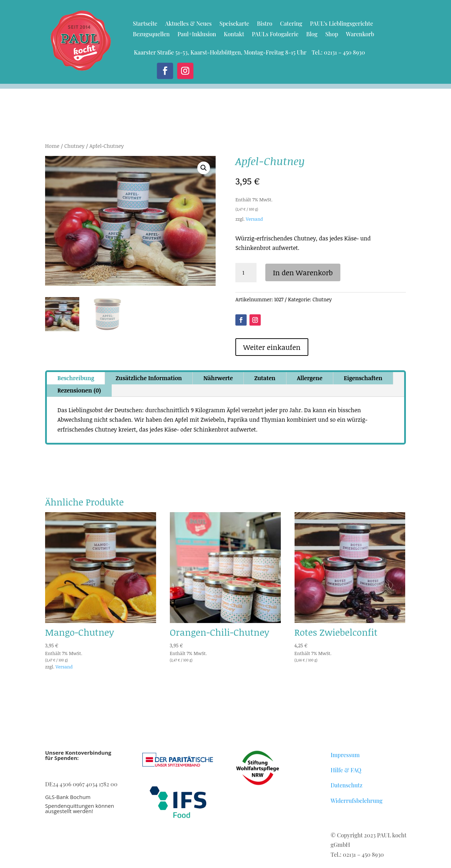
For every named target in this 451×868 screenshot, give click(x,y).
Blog (312, 35)
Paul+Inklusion (197, 35)
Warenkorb (360, 35)
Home (52, 146)
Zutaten (265, 378)
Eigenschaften (363, 378)
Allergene (310, 378)
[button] (204, 168)
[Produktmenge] (246, 273)
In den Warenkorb (303, 272)
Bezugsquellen (151, 35)
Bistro (265, 24)
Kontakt (234, 35)
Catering (291, 24)
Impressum (345, 755)
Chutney (74, 146)
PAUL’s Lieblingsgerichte (342, 24)
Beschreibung (76, 378)
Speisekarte (234, 24)
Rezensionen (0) (79, 390)
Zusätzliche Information (149, 378)
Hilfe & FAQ (346, 770)
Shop (332, 35)
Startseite (145, 24)
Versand (254, 219)
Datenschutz (346, 785)
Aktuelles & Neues (188, 24)
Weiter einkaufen (272, 347)
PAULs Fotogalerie (275, 35)
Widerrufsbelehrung (356, 801)
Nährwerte (218, 378)
